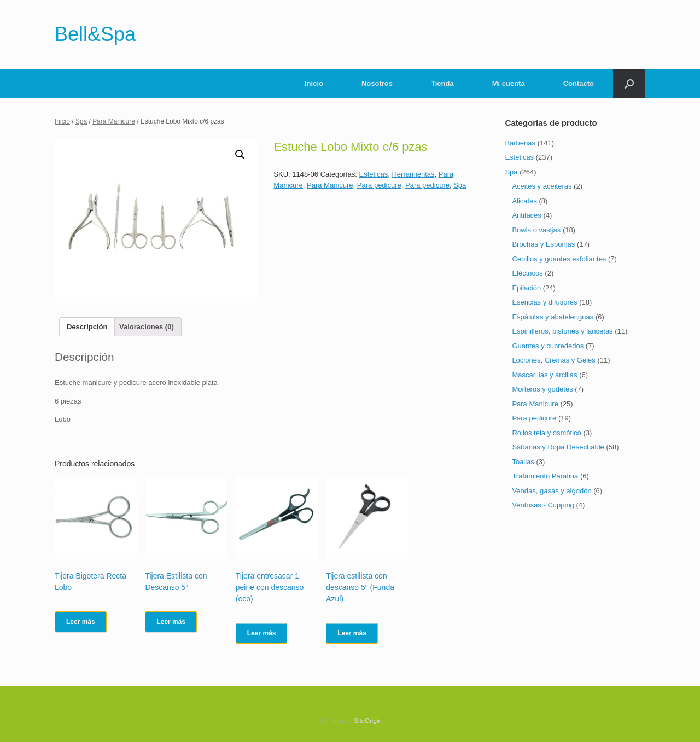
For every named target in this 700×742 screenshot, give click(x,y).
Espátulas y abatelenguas (553, 317)
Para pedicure (379, 185)
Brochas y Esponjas (543, 244)
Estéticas (373, 174)
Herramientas (413, 174)
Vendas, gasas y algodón (552, 491)
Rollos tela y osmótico (546, 433)
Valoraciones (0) (147, 327)
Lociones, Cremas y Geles (553, 360)
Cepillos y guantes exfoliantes (559, 259)
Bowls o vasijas (536, 230)
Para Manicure (114, 121)
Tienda (442, 83)
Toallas (523, 462)
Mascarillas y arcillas (544, 375)
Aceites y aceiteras (542, 186)
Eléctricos (527, 273)
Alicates (524, 201)
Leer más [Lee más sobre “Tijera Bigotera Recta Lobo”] (81, 622)
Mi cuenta (509, 83)
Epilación (526, 288)
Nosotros (377, 83)
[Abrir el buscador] (629, 83)
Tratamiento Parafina (545, 476)
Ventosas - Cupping (543, 505)
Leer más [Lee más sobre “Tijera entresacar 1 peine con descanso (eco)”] (262, 633)
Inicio (314, 83)
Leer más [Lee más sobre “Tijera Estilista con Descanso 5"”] (171, 622)
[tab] (87, 327)
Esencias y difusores (544, 302)
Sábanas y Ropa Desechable (558, 447)
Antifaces (526, 215)
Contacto (579, 83)
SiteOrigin (368, 721)
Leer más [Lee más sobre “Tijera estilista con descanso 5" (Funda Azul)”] (352, 633)
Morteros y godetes (542, 389)
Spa (81, 121)
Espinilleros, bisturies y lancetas (562, 331)
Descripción (87, 327)
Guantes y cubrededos (548, 346)
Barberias (520, 143)
